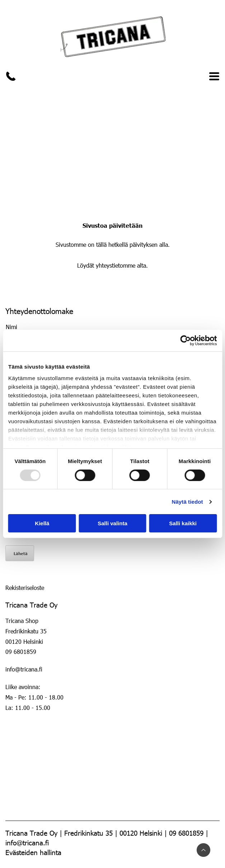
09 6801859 (21, 652)
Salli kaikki (183, 523)
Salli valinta (112, 523)
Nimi (11, 327)
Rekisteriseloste (25, 588)
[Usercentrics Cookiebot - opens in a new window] (185, 341)
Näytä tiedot (187, 502)
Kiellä (42, 523)
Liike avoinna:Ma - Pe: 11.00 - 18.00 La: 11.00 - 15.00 (35, 697)
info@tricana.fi (24, 669)
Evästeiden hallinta (33, 852)
